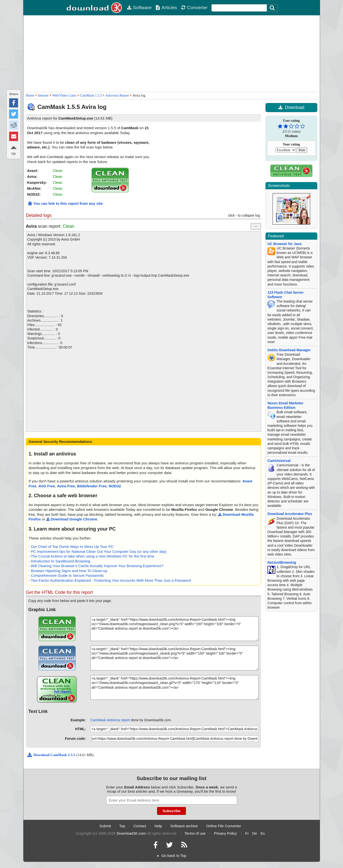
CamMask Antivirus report (110, 720)
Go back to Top (172, 856)
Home (30, 95)
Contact (140, 826)
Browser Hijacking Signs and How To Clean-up (69, 571)
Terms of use (195, 833)
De (254, 833)
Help (158, 826)
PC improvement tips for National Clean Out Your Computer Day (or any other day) (99, 551)
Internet (43, 95)
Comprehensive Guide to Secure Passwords (67, 575)
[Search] (272, 8)
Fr (247, 833)
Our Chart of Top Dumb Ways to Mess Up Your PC (72, 547)
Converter (194, 8)
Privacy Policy (225, 833)
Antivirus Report (117, 95)
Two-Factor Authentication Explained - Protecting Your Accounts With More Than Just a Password (111, 580)
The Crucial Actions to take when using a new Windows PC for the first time (92, 556)
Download (291, 107)
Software (139, 8)
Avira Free (66, 486)
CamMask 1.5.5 (91, 95)
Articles (166, 8)
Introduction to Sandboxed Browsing (61, 561)
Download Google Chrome (72, 519)
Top (122, 826)
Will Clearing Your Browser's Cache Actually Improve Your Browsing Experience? (97, 566)
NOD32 (115, 486)
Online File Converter (224, 826)
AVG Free (47, 486)
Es (263, 833)
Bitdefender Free (92, 486)
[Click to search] (273, 8)
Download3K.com (131, 833)
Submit (105, 826)
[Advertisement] (172, 54)
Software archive (184, 826)
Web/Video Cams (64, 95)
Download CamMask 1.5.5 (52, 755)
